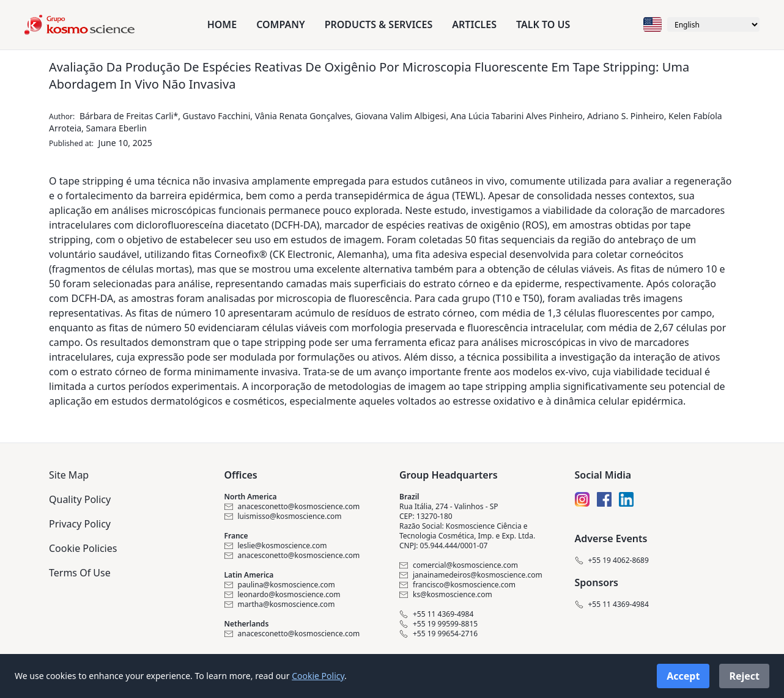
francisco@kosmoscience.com (457, 585)
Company (280, 24)
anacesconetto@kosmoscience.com (292, 507)
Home (222, 24)
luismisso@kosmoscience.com (283, 516)
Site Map (69, 475)
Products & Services (379, 24)
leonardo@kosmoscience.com (283, 595)
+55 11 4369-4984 (436, 614)
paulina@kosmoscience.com (280, 585)
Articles (474, 24)
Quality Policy (80, 499)
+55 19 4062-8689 (612, 560)
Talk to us (543, 24)
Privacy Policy (80, 524)
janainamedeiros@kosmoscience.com (471, 575)
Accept (683, 676)
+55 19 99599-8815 (438, 624)
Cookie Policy (318, 676)
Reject (744, 676)
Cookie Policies (83, 548)
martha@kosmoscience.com (280, 604)
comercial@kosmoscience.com (459, 565)
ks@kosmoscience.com (446, 595)
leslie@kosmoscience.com (276, 546)
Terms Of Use (80, 573)
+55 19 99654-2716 (438, 634)
